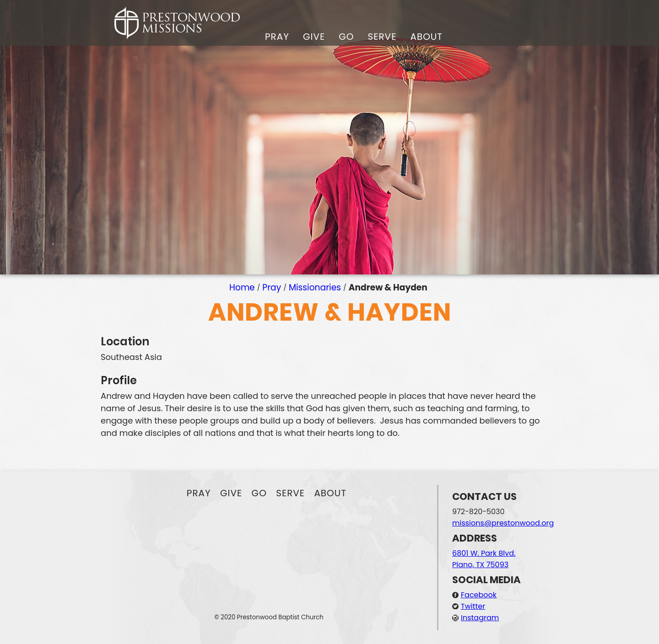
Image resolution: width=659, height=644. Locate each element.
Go (346, 37)
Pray (277, 37)
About (426, 37)
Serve (382, 37)
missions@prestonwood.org (503, 523)
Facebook (479, 595)
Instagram (480, 618)
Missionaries (315, 287)
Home (242, 287)
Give (314, 37)
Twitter (473, 606)
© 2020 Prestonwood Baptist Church (269, 617)
